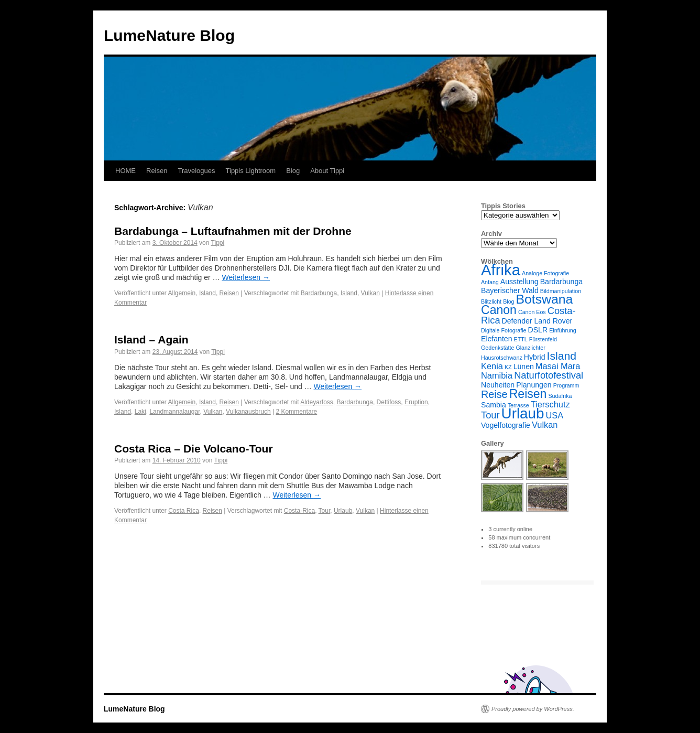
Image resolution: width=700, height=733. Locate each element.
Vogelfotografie (506, 425)
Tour (325, 511)
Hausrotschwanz (502, 358)
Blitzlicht (491, 301)
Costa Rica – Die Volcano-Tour (194, 449)
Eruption (416, 402)
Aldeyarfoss (317, 402)
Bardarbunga (319, 293)
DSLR (538, 330)
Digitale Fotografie (504, 330)
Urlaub (343, 511)
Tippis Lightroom (251, 171)
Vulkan (370, 293)
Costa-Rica (299, 511)
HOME (125, 171)
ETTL (521, 339)
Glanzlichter (530, 348)
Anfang (490, 282)
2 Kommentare (297, 412)
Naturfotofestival (549, 375)
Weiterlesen (246, 277)
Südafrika (560, 396)
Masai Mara (558, 366)
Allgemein (182, 293)
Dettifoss (389, 402)
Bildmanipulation (561, 291)
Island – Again (151, 339)
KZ (508, 367)
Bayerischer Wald (510, 290)
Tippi (218, 243)
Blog (293, 171)
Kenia (492, 366)
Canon (499, 310)
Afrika (501, 270)
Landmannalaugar (174, 412)
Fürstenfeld (543, 339)
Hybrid (535, 357)
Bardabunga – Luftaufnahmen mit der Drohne (233, 231)
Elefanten (497, 339)
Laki (140, 412)
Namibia (497, 375)
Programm (566, 385)
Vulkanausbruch (248, 412)
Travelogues (196, 171)
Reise (494, 394)
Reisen (157, 171)
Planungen (534, 385)
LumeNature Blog (169, 35)
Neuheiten (498, 385)
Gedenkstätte (497, 348)
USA (555, 415)
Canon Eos (532, 312)
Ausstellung (519, 282)
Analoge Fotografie (545, 273)
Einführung (563, 330)
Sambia (494, 405)
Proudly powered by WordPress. (533, 709)
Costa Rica (184, 511)
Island (207, 293)
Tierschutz (550, 404)
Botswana (545, 299)
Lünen (524, 366)
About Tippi (327, 171)
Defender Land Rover (537, 321)
